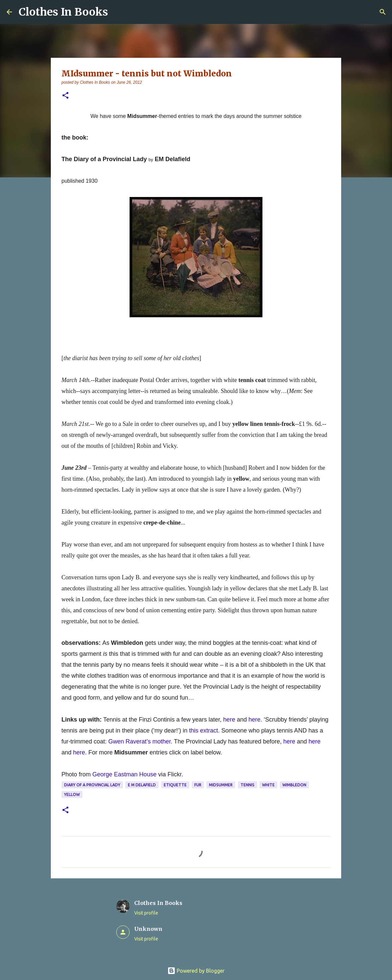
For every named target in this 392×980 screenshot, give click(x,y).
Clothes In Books (63, 12)
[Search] (383, 12)
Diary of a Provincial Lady (92, 785)
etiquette (175, 785)
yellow (72, 794)
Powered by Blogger (196, 971)
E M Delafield (142, 785)
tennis (247, 785)
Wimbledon (294, 785)
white (268, 785)
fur (198, 785)
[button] (65, 96)
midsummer (221, 785)
